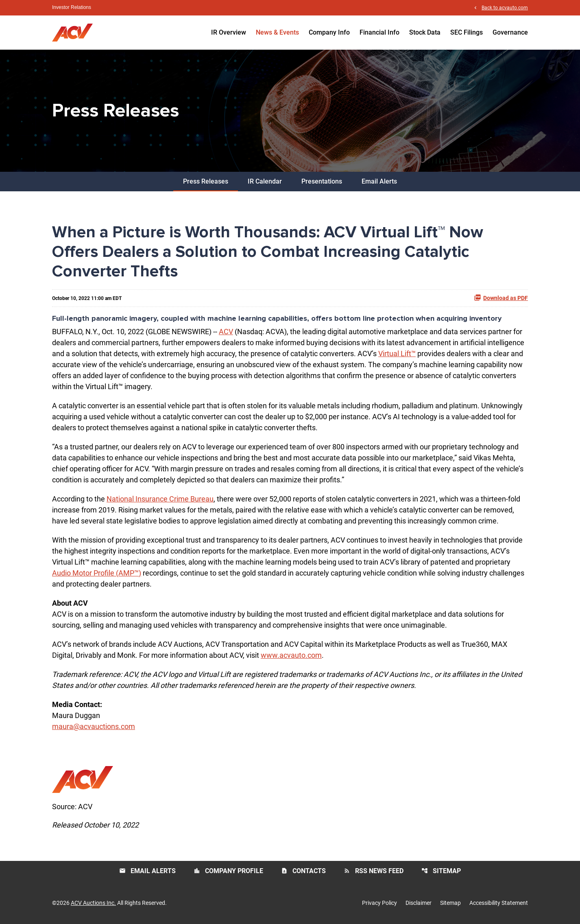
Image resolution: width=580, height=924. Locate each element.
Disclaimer (419, 903)
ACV (226, 332)
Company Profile (228, 871)
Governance (510, 32)
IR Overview (229, 32)
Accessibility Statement (499, 903)
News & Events (277, 32)
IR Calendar (265, 181)
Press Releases (206, 181)
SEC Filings (467, 32)
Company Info (329, 32)
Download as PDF (501, 298)
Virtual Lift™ (397, 354)
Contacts (303, 871)
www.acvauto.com (291, 655)
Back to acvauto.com (505, 8)
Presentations (322, 181)
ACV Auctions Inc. (93, 903)
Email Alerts (379, 181)
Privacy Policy (379, 903)
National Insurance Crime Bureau (160, 499)
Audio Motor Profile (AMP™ (95, 573)
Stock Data (425, 32)
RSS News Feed (374, 871)
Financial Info (379, 32)
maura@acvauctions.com (94, 726)
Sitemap (441, 871)
